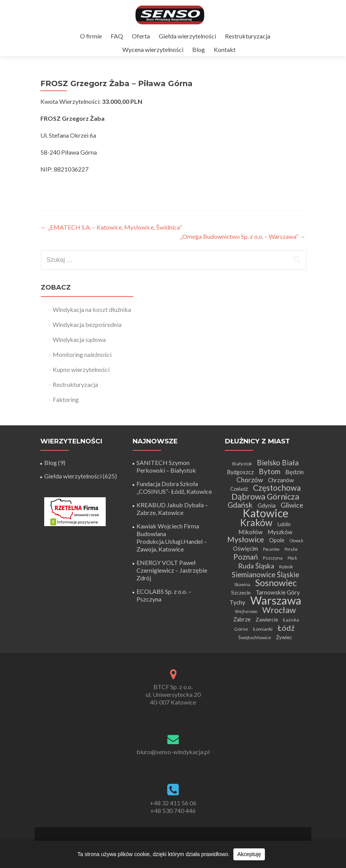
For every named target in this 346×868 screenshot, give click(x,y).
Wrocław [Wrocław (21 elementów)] (279, 610)
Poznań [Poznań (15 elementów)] (246, 557)
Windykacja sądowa (79, 339)
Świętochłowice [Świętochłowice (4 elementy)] (255, 637)
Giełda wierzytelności (187, 36)
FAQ (117, 36)
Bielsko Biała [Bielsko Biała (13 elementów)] (278, 462)
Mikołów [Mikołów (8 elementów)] (250, 532)
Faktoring (66, 399)
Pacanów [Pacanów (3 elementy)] (271, 549)
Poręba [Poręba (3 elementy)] (291, 549)
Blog (199, 49)
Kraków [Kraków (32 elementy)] (256, 522)
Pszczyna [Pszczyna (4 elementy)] (273, 558)
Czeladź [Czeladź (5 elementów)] (239, 489)
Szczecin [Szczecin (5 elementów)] (241, 593)
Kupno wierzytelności (81, 369)
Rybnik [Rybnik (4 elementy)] (286, 567)
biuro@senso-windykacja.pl (173, 752)
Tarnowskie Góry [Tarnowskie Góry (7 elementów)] (278, 592)
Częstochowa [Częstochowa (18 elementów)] (277, 488)
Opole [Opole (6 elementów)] (277, 540)
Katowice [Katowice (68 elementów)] (265, 513)
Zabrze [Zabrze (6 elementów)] (242, 619)
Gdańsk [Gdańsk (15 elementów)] (240, 505)
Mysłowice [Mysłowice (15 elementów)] (246, 539)
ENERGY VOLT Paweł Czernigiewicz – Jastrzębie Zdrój (172, 570)
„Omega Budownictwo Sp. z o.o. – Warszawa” (243, 236)
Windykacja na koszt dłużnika (92, 309)
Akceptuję (249, 854)
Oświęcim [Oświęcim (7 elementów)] (245, 548)
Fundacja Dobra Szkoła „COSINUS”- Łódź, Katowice (174, 487)
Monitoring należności (82, 354)
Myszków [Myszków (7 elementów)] (280, 532)
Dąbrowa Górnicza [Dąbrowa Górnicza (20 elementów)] (265, 496)
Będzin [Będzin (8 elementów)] (294, 472)
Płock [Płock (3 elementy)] (292, 558)
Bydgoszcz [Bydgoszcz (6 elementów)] (240, 472)
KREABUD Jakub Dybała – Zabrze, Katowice (172, 509)
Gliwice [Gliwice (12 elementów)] (292, 505)
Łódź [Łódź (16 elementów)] (286, 628)
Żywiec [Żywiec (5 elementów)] (284, 637)
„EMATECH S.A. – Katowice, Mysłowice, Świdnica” (111, 227)
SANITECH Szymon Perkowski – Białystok (166, 466)
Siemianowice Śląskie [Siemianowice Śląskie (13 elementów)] (265, 574)
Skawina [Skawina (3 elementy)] (242, 584)
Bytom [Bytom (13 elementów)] (269, 471)
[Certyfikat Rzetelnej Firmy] (75, 511)
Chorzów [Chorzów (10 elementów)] (250, 480)
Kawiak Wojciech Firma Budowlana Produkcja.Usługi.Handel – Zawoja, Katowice (172, 537)
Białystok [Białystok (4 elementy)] (242, 464)
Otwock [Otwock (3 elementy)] (296, 541)
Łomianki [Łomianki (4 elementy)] (263, 629)
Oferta (141, 36)
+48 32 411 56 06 (173, 803)
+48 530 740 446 (173, 811)
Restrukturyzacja (248, 36)
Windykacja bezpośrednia (87, 324)
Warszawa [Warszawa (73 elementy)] (276, 600)
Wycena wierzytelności (153, 49)
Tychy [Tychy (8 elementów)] (237, 602)
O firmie (91, 36)
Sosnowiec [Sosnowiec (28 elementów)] (276, 583)
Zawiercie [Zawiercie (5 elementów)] (267, 620)
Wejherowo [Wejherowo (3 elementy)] (246, 611)
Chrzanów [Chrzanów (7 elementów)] (281, 480)
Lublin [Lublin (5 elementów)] (284, 524)
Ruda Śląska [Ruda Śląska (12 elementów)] (256, 566)
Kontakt (225, 49)
